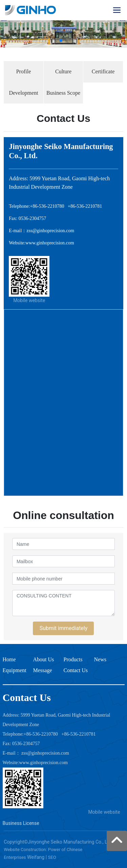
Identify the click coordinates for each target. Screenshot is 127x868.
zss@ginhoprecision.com (50, 231)
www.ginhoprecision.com (50, 243)
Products (73, 659)
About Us (44, 659)
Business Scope (63, 93)
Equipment (15, 670)
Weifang (36, 857)
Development (23, 93)
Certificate (103, 71)
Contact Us (76, 670)
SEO (52, 857)
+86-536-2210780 (47, 206)
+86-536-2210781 (85, 206)
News (100, 659)
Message (43, 670)
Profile (24, 71)
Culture (63, 71)
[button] (61, 40)
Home (9, 659)
